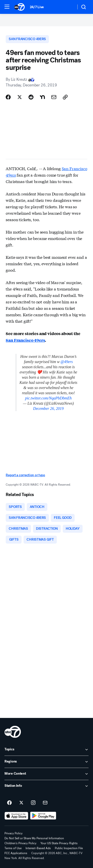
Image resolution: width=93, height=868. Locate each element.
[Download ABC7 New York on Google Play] (43, 816)
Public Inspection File (69, 848)
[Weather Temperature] (68, 7)
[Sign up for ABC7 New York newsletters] (45, 803)
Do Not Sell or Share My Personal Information (34, 838)
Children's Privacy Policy (20, 843)
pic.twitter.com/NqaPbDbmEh (48, 398)
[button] (7, 7)
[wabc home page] (13, 732)
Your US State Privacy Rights (59, 843)
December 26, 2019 (48, 408)
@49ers (67, 362)
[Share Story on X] (20, 97)
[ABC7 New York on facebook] (9, 803)
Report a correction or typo (25, 475)
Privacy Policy (14, 833)
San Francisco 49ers (25, 340)
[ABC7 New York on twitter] (21, 803)
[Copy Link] (65, 97)
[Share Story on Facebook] (8, 97)
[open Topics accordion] (46, 750)
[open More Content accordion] (46, 774)
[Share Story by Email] (54, 97)
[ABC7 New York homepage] (19, 7)
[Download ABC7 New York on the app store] (16, 816)
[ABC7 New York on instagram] (33, 803)
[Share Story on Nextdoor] (42, 97)
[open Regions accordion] (46, 762)
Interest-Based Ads (38, 848)
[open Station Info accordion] (46, 786)
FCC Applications (16, 853)
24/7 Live (37, 7)
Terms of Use (13, 848)
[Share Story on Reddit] (31, 97)
